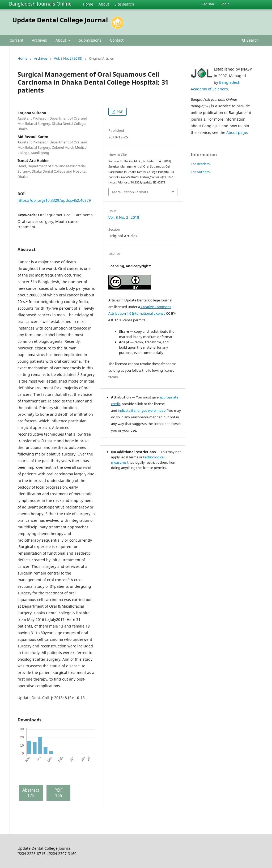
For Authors (200, 172)
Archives (39, 40)
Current (16, 40)
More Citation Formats (130, 192)
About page (237, 132)
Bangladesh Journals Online (40, 4)
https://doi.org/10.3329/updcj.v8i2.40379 (54, 200)
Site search (124, 4)
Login (225, 4)
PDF (119, 112)
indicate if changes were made (142, 410)
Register (208, 4)
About (104, 4)
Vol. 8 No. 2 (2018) (68, 58)
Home (88, 4)
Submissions (90, 40)
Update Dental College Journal (60, 20)
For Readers (200, 164)
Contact (117, 40)
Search (250, 40)
